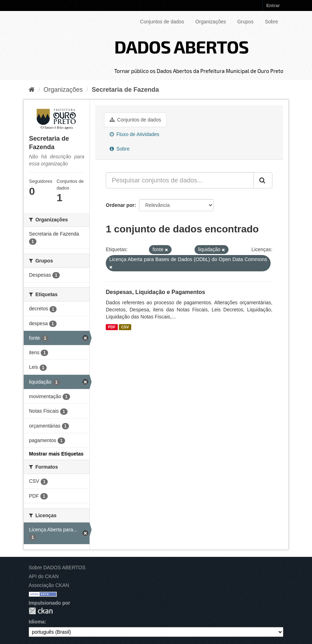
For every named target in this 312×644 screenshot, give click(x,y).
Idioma (37, 622)
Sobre (271, 22)
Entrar (273, 5)
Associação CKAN (49, 585)
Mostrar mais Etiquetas (56, 454)
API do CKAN (44, 576)
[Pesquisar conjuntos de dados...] (180, 180)
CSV (125, 327)
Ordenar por (120, 205)
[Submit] (263, 180)
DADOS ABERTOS (181, 46)
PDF (112, 327)
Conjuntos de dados (162, 22)
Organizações (210, 22)
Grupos (245, 22)
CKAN (41, 611)
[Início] (32, 90)
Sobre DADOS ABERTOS (57, 567)
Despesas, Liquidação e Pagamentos (155, 292)
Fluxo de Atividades (134, 134)
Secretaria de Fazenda (125, 90)
